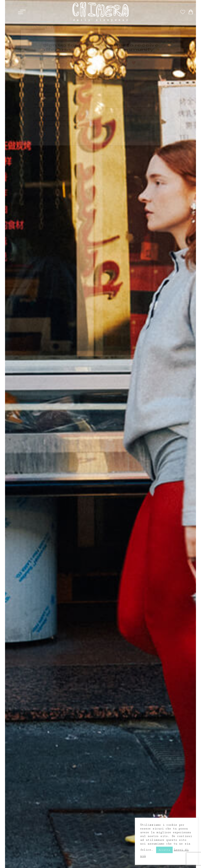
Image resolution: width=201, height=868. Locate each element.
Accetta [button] (164, 850)
